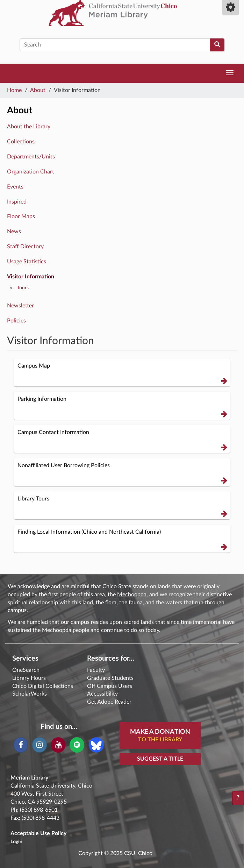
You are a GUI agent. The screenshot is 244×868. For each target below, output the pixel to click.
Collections (21, 142)
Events (15, 187)
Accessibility (102, 694)
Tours (23, 288)
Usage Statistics (27, 262)
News (14, 232)
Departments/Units (31, 157)
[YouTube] (58, 745)
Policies (16, 321)
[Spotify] (77, 745)
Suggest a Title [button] (160, 759)
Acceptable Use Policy (38, 833)
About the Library (29, 127)
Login (16, 842)
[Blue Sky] (96, 745)
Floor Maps (21, 216)
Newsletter (20, 306)
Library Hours (29, 678)
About (38, 90)
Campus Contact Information (122, 440)
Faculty (96, 670)
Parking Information (122, 407)
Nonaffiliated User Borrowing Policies (122, 473)
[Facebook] (21, 745)
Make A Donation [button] (160, 736)
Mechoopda (132, 595)
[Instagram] (39, 745)
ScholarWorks (30, 694)
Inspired (17, 202)
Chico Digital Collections (43, 686)
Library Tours (122, 506)
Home (14, 90)
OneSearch (26, 670)
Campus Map (122, 373)
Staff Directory (25, 247)
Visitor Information (31, 277)
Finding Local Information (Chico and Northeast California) (122, 539)
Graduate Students (110, 678)
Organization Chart (31, 172)
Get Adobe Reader (109, 702)
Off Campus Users (110, 686)
